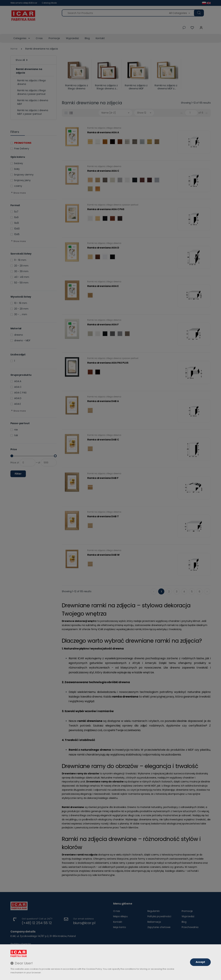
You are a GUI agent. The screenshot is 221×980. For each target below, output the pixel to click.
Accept (200, 962)
